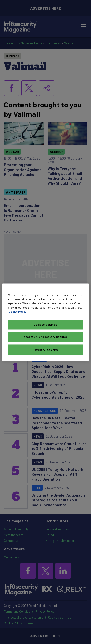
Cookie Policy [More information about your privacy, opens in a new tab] (18, 312)
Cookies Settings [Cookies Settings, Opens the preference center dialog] (45, 324)
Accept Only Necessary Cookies (45, 337)
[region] (45, 322)
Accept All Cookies (45, 349)
